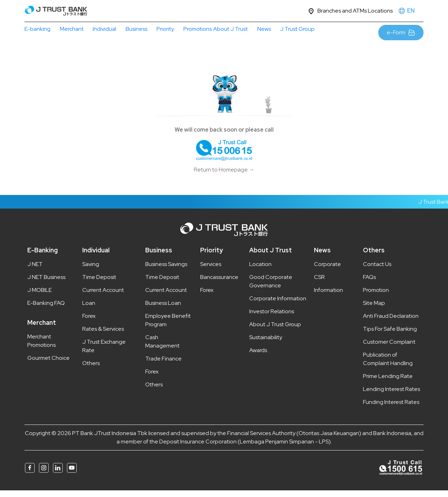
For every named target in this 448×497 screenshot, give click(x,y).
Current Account (103, 297)
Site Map (374, 310)
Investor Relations (272, 318)
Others (91, 370)
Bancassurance (219, 284)
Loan (89, 310)
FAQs (369, 284)
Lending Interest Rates (391, 396)
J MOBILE (40, 297)
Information (328, 297)
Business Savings (166, 271)
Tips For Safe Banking (390, 335)
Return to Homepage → (224, 176)
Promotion (376, 297)
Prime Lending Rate (388, 383)
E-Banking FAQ (46, 310)
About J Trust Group (275, 331)
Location (260, 271)
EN (411, 11)
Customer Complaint (389, 348)
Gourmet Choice (48, 365)
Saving (91, 271)
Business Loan (163, 310)
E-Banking (43, 257)
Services (211, 271)
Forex (89, 323)
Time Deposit (99, 284)
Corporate (327, 271)
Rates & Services (103, 335)
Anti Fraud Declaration (391, 323)
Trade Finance (163, 365)
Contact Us (377, 271)
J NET (35, 271)
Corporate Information (278, 305)
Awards (258, 357)
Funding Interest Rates (391, 409)
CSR (319, 284)
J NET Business (46, 284)
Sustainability (266, 344)
